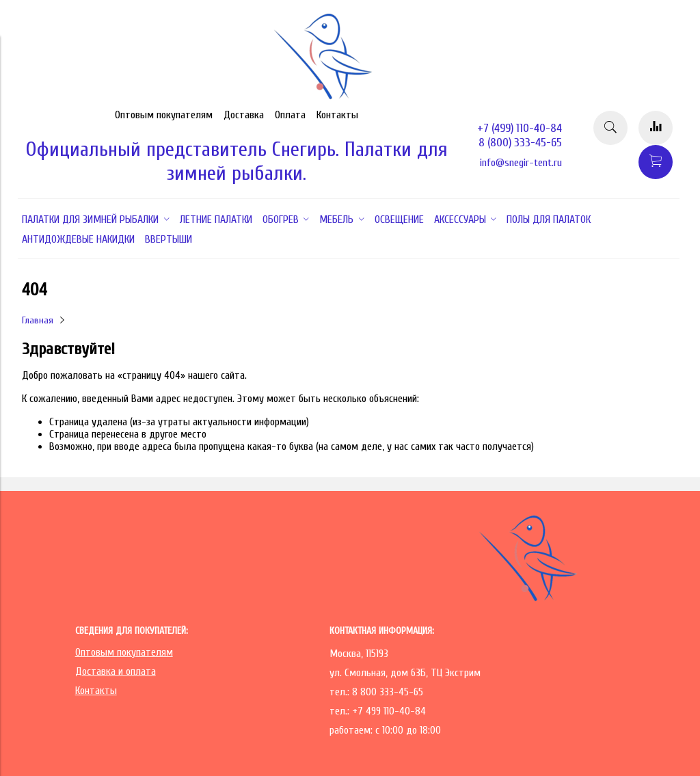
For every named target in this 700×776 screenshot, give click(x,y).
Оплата (290, 115)
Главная (38, 320)
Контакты (337, 115)
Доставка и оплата (116, 671)
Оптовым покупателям (164, 115)
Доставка (244, 115)
